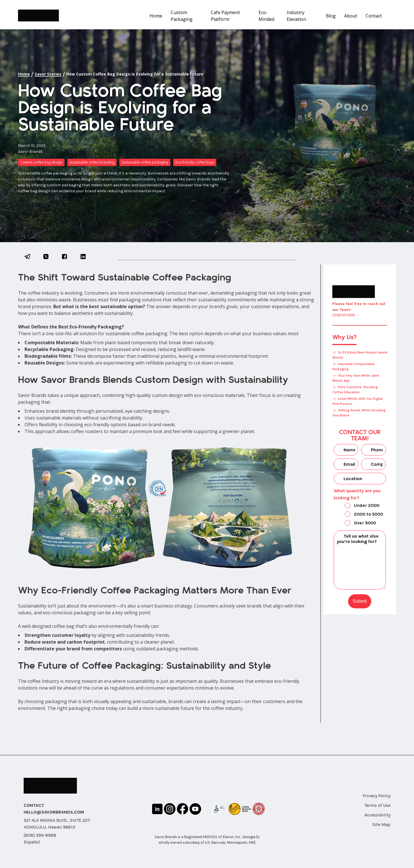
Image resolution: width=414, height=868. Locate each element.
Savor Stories (48, 74)
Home (156, 16)
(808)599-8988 (344, 315)
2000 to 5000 (359, 515)
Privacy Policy (377, 796)
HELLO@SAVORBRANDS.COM (54, 812)
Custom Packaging (182, 16)
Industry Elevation (296, 16)
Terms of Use (377, 805)
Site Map (381, 824)
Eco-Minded (266, 16)
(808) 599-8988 (40, 835)
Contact (374, 16)
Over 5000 (356, 524)
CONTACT (34, 805)
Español (32, 842)
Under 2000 (357, 506)
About (351, 16)
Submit (360, 601)
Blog (331, 16)
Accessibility (377, 815)
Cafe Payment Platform (225, 16)
